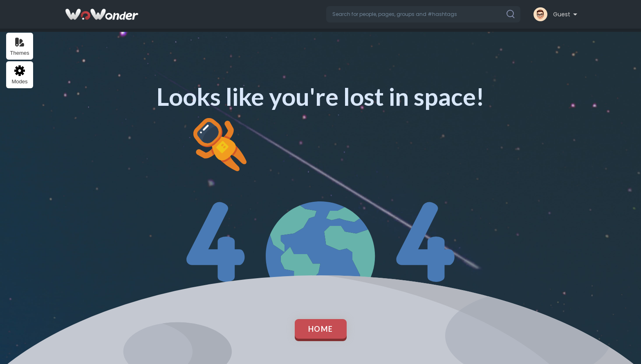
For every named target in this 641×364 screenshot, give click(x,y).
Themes (20, 46)
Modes (19, 75)
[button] (423, 14)
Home (321, 329)
